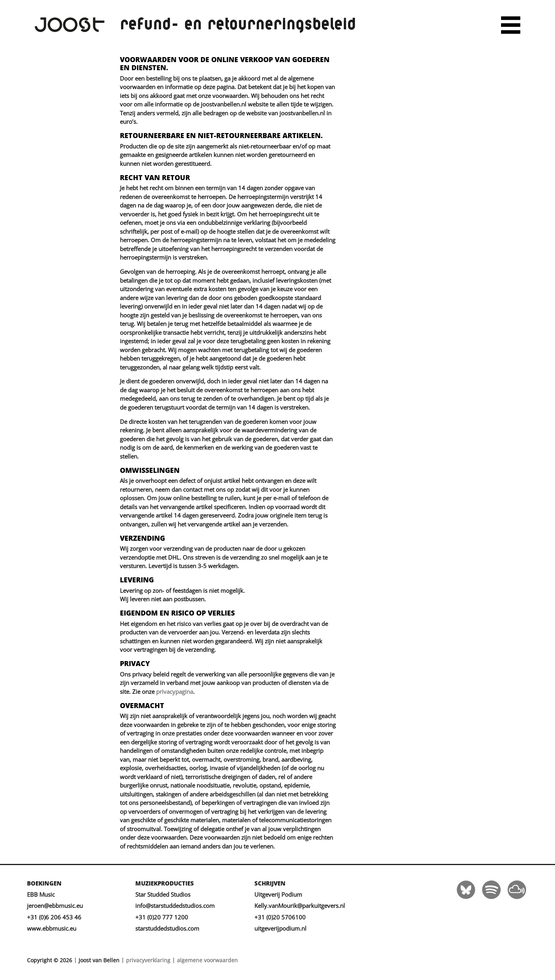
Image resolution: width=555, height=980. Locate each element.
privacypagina (175, 692)
